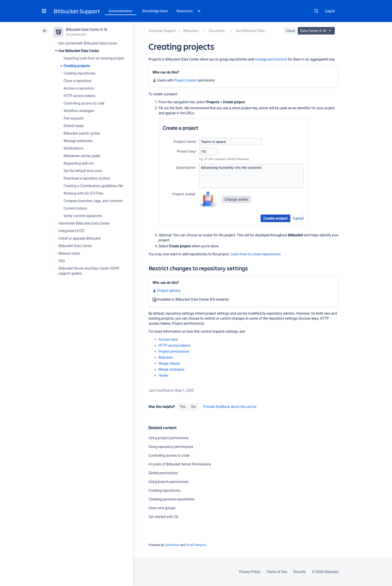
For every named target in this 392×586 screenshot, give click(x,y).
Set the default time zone (83, 171)
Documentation (121, 11)
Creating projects (77, 66)
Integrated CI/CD (71, 231)
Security (299, 572)
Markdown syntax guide (82, 156)
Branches (166, 357)
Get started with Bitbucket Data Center (88, 43)
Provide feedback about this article (230, 407)
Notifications (73, 148)
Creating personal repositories (172, 499)
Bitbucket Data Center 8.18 (87, 30)
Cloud (290, 31)
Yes (183, 407)
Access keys (168, 339)
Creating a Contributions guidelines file (93, 186)
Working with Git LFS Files (83, 193)
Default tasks (74, 126)
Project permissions (174, 351)
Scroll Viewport (196, 545)
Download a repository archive (87, 178)
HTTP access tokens (79, 96)
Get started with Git (163, 517)
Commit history (75, 208)
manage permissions (271, 59)
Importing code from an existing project (94, 58)
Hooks (163, 375)
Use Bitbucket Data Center (79, 51)
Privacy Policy (250, 572)
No (193, 407)
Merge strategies (171, 369)
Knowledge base (155, 11)
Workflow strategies (79, 111)
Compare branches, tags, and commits (93, 201)
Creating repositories (79, 73)
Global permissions (163, 473)
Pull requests (73, 118)
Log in (330, 11)
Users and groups (162, 508)
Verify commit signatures (83, 216)
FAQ (62, 261)
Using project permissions (168, 438)
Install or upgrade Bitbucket (79, 238)
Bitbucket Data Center (75, 246)
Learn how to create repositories (256, 254)
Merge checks (169, 363)
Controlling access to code (84, 103)
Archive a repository (79, 88)
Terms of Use (277, 572)
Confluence (172, 545)
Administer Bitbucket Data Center (84, 223)
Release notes (69, 253)
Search (316, 11)
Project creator (186, 80)
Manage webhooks (78, 141)
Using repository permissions (171, 447)
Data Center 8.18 (317, 31)
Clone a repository (77, 81)
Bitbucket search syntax (82, 133)
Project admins (169, 291)
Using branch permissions (168, 482)
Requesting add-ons (79, 163)
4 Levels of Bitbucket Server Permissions (180, 464)
